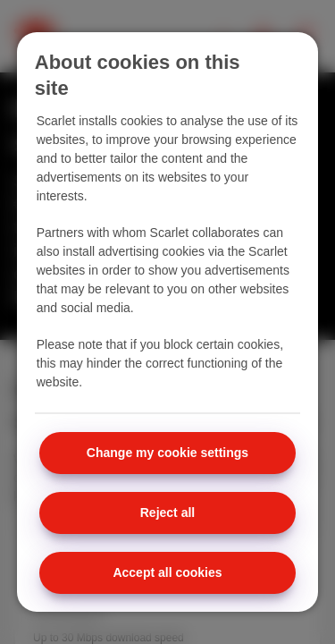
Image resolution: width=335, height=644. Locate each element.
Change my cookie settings (167, 453)
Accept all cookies (167, 572)
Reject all (167, 513)
